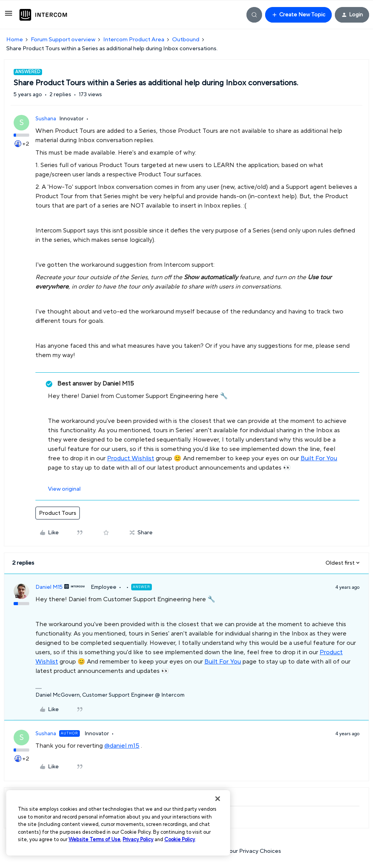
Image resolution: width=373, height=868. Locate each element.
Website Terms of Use (94, 840)
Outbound (186, 40)
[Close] (218, 799)
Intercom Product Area (134, 40)
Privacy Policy (138, 840)
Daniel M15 (49, 587)
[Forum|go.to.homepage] (43, 15)
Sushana (46, 119)
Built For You (319, 458)
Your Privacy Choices (250, 851)
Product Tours (58, 513)
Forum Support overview (63, 40)
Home (15, 40)
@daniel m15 (122, 746)
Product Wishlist (131, 458)
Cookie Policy (180, 840)
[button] (9, 16)
